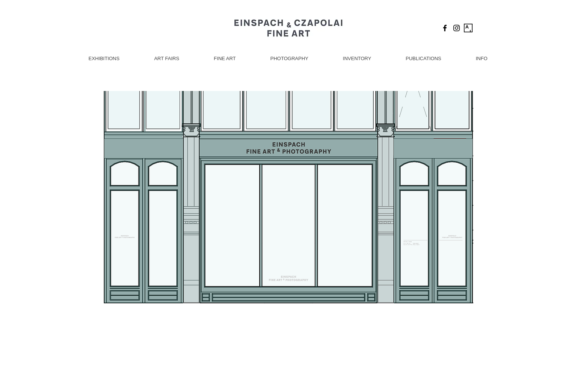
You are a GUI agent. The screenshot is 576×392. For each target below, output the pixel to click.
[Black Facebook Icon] (445, 28)
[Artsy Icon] (468, 28)
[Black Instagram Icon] (457, 28)
